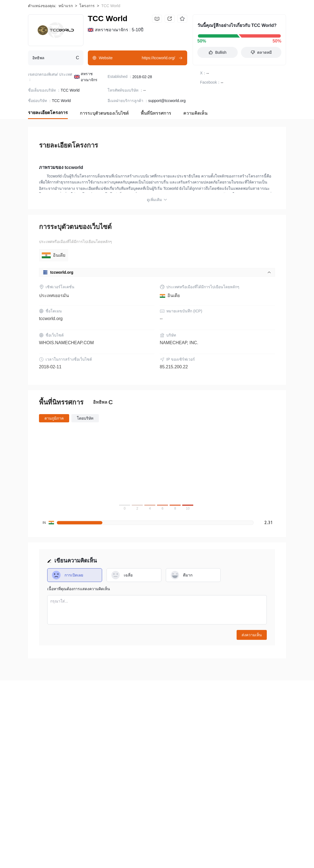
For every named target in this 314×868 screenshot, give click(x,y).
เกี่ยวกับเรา (37, 762)
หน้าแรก (66, 42)
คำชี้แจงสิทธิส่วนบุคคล (165, 762)
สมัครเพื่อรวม (91, 768)
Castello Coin (257, 847)
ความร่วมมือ (141, 768)
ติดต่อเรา (116, 768)
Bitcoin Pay (53, 847)
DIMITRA (255, 855)
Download (269, 11)
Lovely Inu (37, 855)
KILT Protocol (124, 855)
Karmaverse (172, 855)
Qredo (149, 855)
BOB (32, 847)
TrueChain (229, 847)
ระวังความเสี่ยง (66, 762)
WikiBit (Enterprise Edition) (51, 768)
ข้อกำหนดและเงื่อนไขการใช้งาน (112, 762)
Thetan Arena (136, 847)
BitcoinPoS (199, 855)
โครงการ (87, 42)
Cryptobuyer (166, 847)
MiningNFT (96, 855)
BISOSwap (108, 847)
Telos (208, 847)
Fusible (190, 847)
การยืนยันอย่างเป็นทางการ (213, 762)
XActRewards (228, 855)
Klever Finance (66, 855)
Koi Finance (81, 847)
